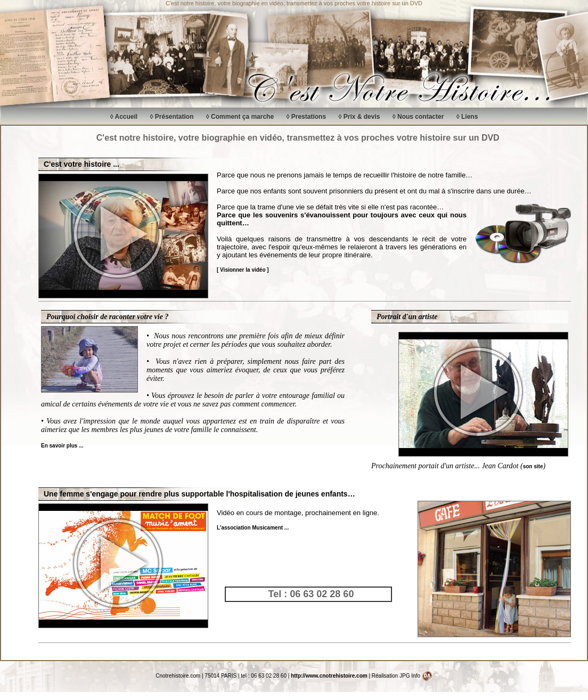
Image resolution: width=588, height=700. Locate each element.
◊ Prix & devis (359, 117)
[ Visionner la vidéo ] (243, 270)
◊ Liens (467, 117)
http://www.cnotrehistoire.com (329, 676)
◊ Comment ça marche (240, 117)
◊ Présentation (172, 117)
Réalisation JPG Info (402, 676)
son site (533, 466)
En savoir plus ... (62, 446)
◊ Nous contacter (418, 117)
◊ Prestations (306, 117)
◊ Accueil (124, 117)
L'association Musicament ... (253, 528)
